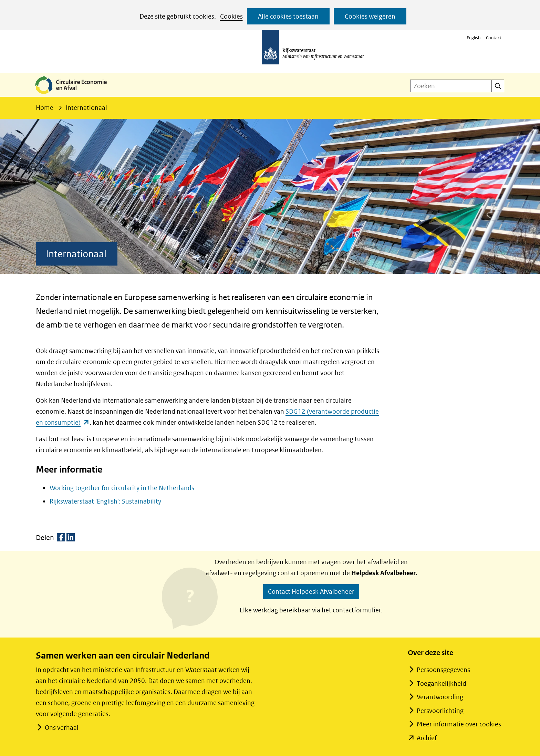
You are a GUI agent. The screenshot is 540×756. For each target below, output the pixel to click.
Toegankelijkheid (442, 683)
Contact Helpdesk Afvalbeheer (311, 592)
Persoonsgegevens (443, 670)
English (474, 38)
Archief (427, 738)
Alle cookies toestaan (288, 16)
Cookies (231, 16)
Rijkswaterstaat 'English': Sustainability (105, 501)
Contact (494, 38)
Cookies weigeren (370, 16)
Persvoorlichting (440, 711)
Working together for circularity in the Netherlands (122, 488)
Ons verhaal (61, 728)
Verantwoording (440, 697)
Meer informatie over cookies (459, 724)
